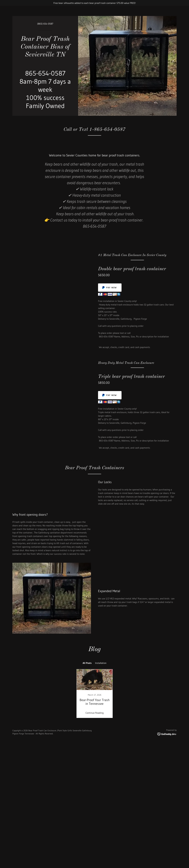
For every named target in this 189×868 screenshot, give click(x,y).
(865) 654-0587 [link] (45, 24)
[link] (45, 56)
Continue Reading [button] (95, 777)
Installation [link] (101, 727)
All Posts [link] (87, 727)
